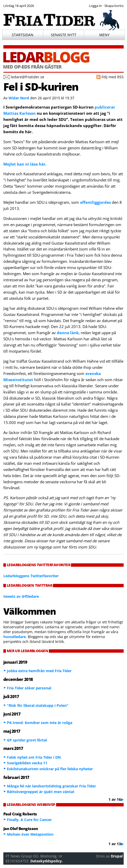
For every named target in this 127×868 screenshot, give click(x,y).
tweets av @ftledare (21, 596)
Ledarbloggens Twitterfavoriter (31, 576)
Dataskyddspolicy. (47, 861)
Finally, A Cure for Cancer (29, 820)
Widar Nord (19, 98)
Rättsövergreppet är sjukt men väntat (41, 792)
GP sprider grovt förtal (27, 740)
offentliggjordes (95, 202)
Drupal (117, 856)
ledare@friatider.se (28, 77)
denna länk (68, 333)
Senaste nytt (64, 35)
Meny (104, 35)
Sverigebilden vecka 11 (27, 763)
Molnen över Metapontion (30, 834)
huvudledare (15, 637)
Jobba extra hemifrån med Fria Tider (39, 671)
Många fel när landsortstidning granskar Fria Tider (51, 786)
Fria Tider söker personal (29, 688)
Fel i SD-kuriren (41, 86)
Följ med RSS (113, 77)
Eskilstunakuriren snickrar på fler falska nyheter (50, 769)
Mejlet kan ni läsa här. (25, 164)
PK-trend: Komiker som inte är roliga (40, 723)
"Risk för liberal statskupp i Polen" (38, 705)
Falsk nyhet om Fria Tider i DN (34, 757)
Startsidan (23, 35)
